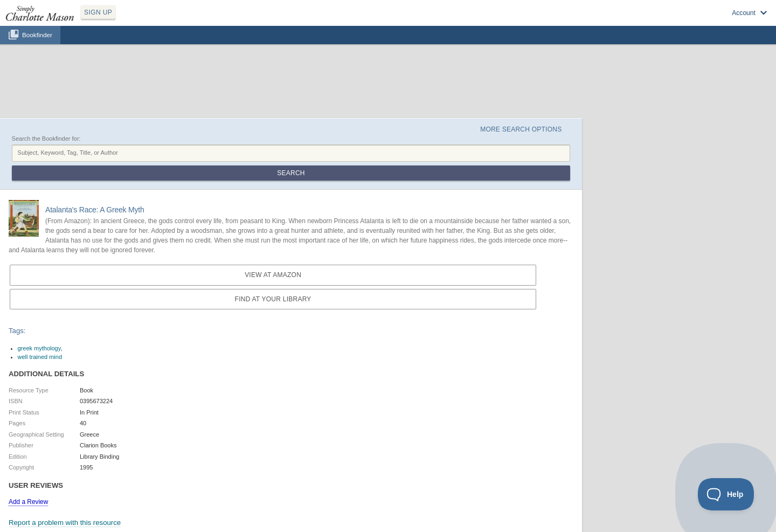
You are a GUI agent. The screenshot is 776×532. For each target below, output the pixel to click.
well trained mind (40, 357)
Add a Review (28, 502)
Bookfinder (37, 35)
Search (291, 173)
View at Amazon (273, 275)
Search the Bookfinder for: (46, 139)
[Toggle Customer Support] (726, 494)
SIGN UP (98, 12)
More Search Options (521, 129)
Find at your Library (273, 299)
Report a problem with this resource (65, 523)
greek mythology (39, 348)
